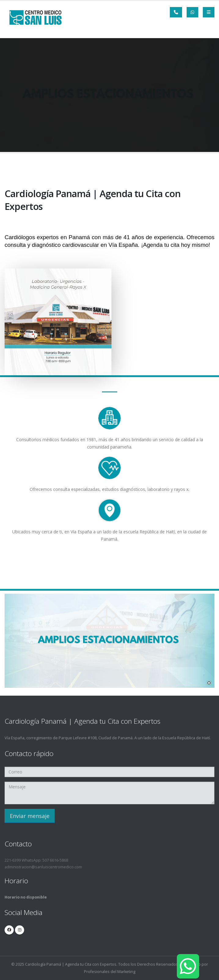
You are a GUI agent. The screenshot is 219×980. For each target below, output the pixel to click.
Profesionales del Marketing (110, 972)
